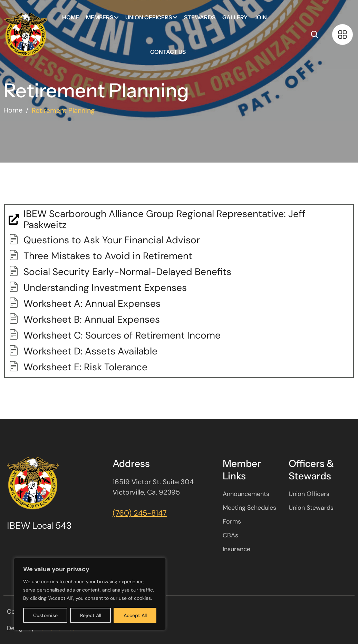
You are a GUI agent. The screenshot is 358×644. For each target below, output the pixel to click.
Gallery (235, 17)
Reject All (91, 615)
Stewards (200, 17)
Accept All (135, 615)
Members (100, 17)
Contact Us (168, 52)
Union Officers (149, 17)
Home (71, 17)
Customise (45, 615)
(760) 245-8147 (140, 513)
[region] (90, 594)
